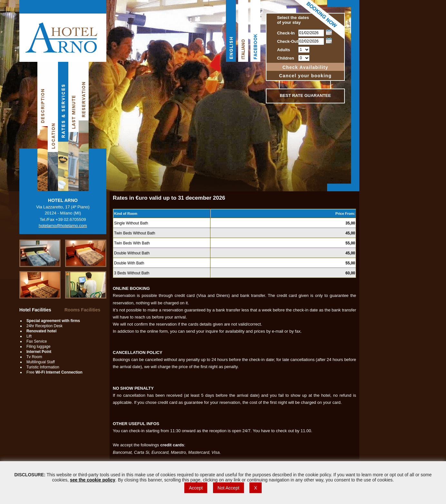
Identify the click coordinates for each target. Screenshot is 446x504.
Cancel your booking (305, 76)
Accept (196, 488)
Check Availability (305, 67)
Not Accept (228, 488)
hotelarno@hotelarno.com (63, 226)
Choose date (329, 32)
